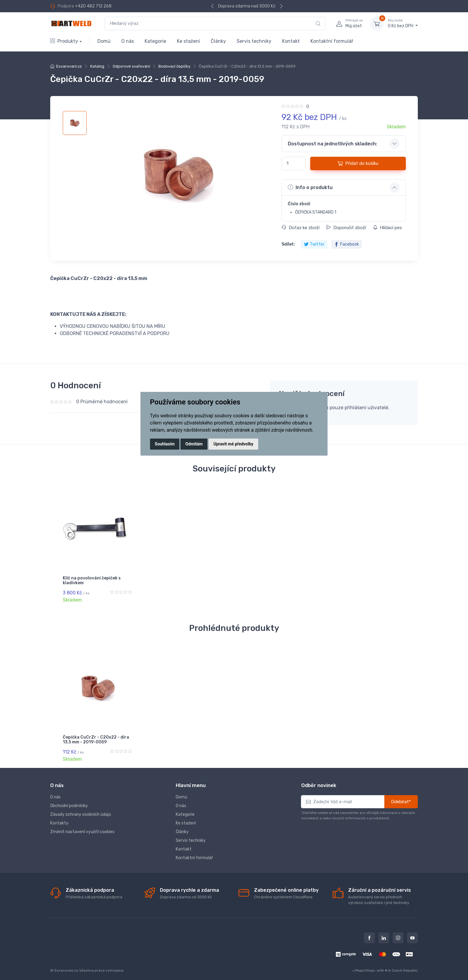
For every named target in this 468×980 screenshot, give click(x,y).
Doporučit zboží (346, 228)
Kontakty (59, 818)
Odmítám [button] (194, 444)
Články (218, 41)
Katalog (97, 66)
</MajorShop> (364, 965)
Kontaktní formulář (332, 41)
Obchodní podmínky (69, 801)
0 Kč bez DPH (403, 23)
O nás (128, 41)
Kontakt (291, 41)
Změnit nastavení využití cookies (82, 827)
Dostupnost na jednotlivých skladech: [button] (332, 144)
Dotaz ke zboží (301, 228)
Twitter (314, 244)
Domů (104, 41)
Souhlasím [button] (165, 444)
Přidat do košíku (358, 163)
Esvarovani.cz (69, 66)
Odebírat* (401, 797)
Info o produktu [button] (310, 187)
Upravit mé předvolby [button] (233, 444)
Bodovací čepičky (174, 66)
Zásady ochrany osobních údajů (81, 809)
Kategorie (155, 41)
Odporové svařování (131, 66)
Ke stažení (188, 41)
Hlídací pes (387, 228)
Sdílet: (288, 244)
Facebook (347, 244)
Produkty (64, 41)
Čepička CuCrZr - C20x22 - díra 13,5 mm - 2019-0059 (96, 737)
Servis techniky (254, 41)
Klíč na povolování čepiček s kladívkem (92, 581)
